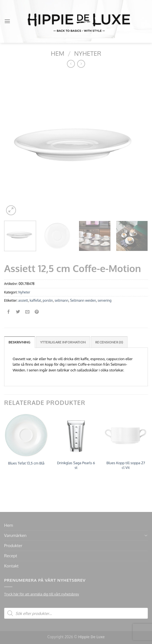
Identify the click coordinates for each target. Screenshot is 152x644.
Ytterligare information (63, 342)
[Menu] (7, 21)
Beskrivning (20, 342)
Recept (11, 556)
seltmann (61, 300)
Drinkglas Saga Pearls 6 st (76, 465)
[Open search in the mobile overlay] (76, 613)
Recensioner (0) (109, 342)
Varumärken (15, 535)
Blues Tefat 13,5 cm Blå (26, 463)
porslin (48, 300)
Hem (58, 53)
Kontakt (11, 566)
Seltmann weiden (83, 300)
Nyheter (88, 53)
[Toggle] (146, 535)
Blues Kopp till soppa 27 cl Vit (126, 465)
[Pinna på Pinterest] (37, 312)
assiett (23, 300)
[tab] (20, 342)
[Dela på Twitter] (18, 312)
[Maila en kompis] (27, 312)
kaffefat (35, 300)
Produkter (13, 546)
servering (105, 300)
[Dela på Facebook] (9, 312)
